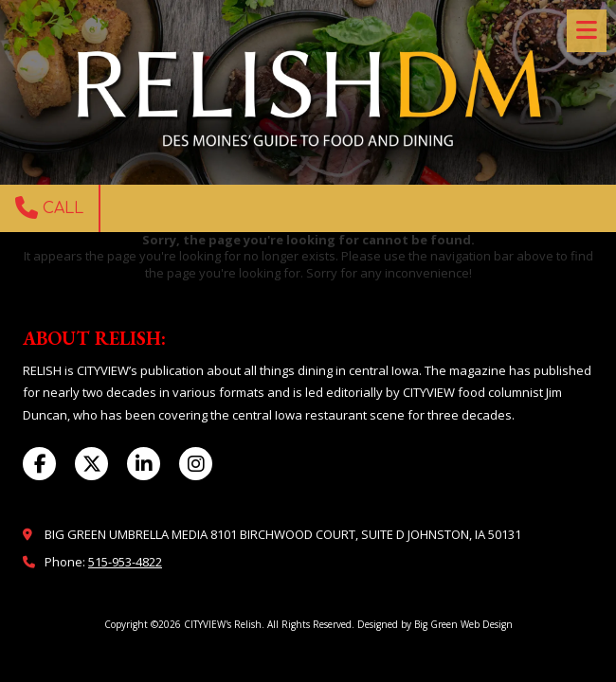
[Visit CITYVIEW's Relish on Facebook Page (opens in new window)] (39, 464)
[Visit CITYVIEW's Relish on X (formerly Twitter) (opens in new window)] (91, 464)
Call (49, 207)
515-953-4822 (125, 562)
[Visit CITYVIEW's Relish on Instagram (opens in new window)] (196, 464)
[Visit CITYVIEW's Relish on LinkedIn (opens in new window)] (144, 464)
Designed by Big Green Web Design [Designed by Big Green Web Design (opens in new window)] (435, 624)
